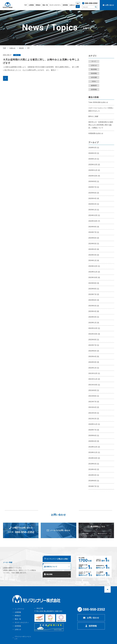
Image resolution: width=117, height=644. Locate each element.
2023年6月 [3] (94, 300)
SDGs (94, 81)
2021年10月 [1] (94, 385)
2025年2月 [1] (94, 204)
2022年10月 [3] (94, 334)
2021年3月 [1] (94, 413)
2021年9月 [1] (94, 390)
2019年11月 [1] (94, 452)
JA (78, 7)
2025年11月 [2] (94, 170)
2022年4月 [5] (94, 356)
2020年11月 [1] (94, 424)
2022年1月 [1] (94, 368)
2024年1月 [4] (94, 260)
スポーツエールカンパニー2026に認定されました (101, 109)
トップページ (19, 611)
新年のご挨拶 (93, 116)
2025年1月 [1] (94, 210)
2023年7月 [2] (94, 294)
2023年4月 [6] (94, 311)
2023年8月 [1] (94, 289)
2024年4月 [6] (94, 249)
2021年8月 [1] (94, 396)
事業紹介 (18, 618)
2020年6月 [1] (94, 436)
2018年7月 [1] (94, 486)
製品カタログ (103, 534)
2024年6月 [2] (94, 238)
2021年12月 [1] (94, 373)
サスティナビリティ (22, 625)
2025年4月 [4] (94, 198)
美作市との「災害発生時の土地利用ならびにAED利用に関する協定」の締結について (101, 125)
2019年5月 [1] (94, 464)
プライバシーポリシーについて (23, 640)
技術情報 (94, 73)
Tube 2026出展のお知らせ (98, 102)
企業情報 (18, 614)
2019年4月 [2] (94, 469)
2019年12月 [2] (94, 447)
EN (78, 4)
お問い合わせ (93, 620)
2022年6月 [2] (94, 351)
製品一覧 (18, 622)
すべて (94, 61)
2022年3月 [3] (94, 362)
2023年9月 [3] (94, 283)
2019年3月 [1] (94, 475)
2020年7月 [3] (94, 430)
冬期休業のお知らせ (96, 133)
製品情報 (94, 69)
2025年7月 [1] (94, 187)
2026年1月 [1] (94, 159)
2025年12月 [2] (94, 165)
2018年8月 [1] (94, 481)
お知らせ (94, 65)
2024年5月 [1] (94, 244)
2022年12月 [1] (94, 328)
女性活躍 (94, 77)
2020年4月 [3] (94, 441)
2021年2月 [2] (94, 419)
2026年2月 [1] (94, 153)
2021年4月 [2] (94, 407)
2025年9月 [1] (94, 181)
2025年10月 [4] (94, 176)
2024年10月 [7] (94, 221)
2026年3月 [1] (94, 148)
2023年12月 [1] (94, 266)
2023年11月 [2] (94, 272)
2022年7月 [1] (94, 345)
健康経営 (94, 85)
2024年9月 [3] (94, 227)
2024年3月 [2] (94, 255)
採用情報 (94, 89)
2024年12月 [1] (94, 215)
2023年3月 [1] (94, 317)
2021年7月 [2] (94, 402)
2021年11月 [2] (94, 379)
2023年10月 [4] (94, 277)
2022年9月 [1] (94, 340)
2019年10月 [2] (94, 458)
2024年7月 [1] (94, 232)
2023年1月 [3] (94, 323)
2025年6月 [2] (94, 193)
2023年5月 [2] (94, 306)
